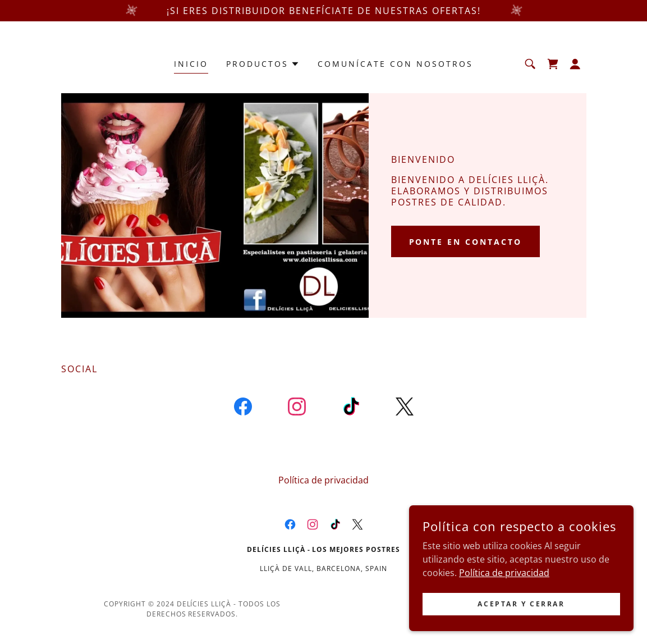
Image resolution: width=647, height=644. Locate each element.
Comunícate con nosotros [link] (395, 64)
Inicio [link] (191, 64)
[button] (263, 64)
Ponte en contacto (466, 242)
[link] (553, 64)
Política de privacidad (504, 588)
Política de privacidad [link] (323, 480)
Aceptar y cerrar (521, 619)
